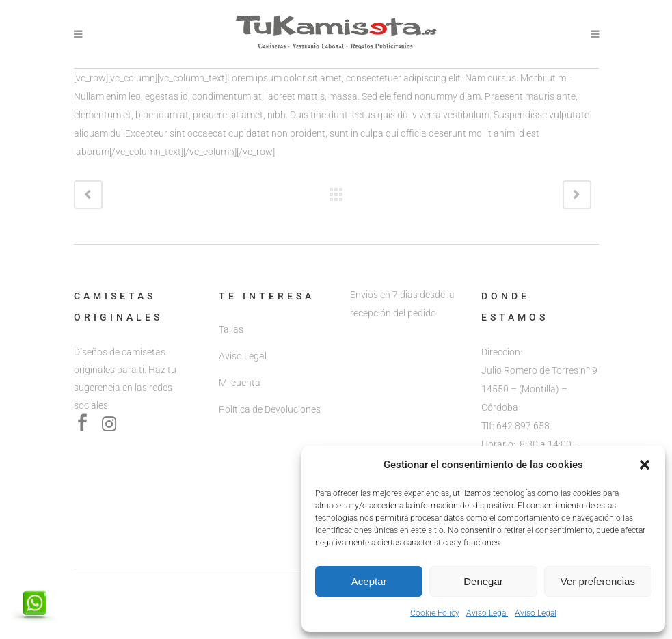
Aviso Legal (487, 613)
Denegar (483, 581)
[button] (645, 465)
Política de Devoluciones (270, 409)
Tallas (231, 329)
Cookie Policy (435, 613)
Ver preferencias (598, 581)
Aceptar (369, 581)
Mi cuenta (240, 383)
